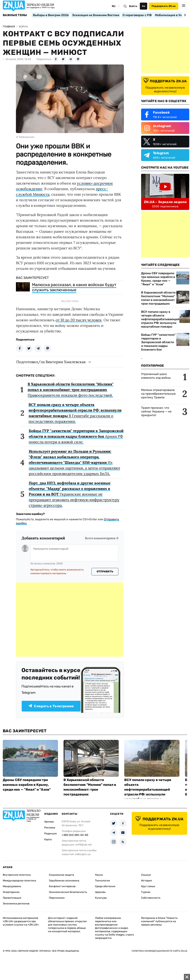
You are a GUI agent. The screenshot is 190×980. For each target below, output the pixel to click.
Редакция (50, 834)
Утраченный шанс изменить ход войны (156, 376)
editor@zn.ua (83, 854)
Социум (146, 875)
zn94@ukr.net (84, 845)
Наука (99, 875)
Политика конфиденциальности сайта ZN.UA (159, 951)
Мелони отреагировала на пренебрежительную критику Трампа (158, 394)
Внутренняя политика (17, 875)
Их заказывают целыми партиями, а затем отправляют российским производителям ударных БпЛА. (74, 462)
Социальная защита (61, 875)
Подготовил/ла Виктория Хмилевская (51, 362)
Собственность (151, 898)
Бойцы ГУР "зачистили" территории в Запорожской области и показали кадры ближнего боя (158, 342)
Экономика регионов (16, 904)
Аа (144, 6)
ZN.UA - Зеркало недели (165, 202)
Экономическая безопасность (68, 892)
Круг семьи (148, 886)
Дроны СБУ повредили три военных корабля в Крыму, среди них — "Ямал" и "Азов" (158, 279)
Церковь (100, 892)
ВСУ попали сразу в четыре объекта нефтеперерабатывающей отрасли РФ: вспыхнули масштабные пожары (160, 319)
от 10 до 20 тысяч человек (79, 320)
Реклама (50, 828)
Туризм (146, 892)
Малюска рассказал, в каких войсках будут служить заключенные (74, 287)
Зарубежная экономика (64, 881)
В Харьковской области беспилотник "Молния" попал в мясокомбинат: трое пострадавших (158, 298)
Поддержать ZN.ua (164, 6)
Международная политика (19, 881)
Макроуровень (12, 886)
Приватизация (12, 898)
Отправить (105, 572)
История (146, 881)
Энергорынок (11, 892)
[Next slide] (184, 15)
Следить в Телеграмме (51, 706)
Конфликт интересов (62, 886)
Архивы (49, 822)
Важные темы (15, 15)
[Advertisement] (70, 620)
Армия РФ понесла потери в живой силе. (76, 436)
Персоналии (57, 898)
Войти (133, 6)
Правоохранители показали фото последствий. (71, 390)
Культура (101, 898)
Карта (48, 839)
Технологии (102, 881)
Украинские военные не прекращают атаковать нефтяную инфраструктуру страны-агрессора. (74, 494)
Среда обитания (105, 886)
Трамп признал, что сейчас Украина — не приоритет (156, 411)
